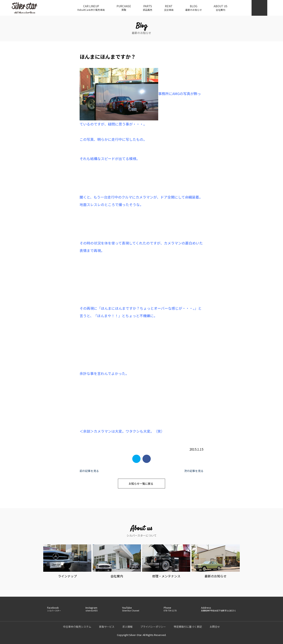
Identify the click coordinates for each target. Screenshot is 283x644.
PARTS (148, 8)
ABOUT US (221, 8)
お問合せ (215, 627)
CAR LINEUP (91, 8)
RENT (169, 8)
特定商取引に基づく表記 (188, 627)
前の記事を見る (89, 471)
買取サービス (107, 627)
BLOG (194, 8)
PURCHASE (124, 8)
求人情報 (127, 627)
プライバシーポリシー (153, 627)
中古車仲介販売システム (77, 627)
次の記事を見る (194, 471)
